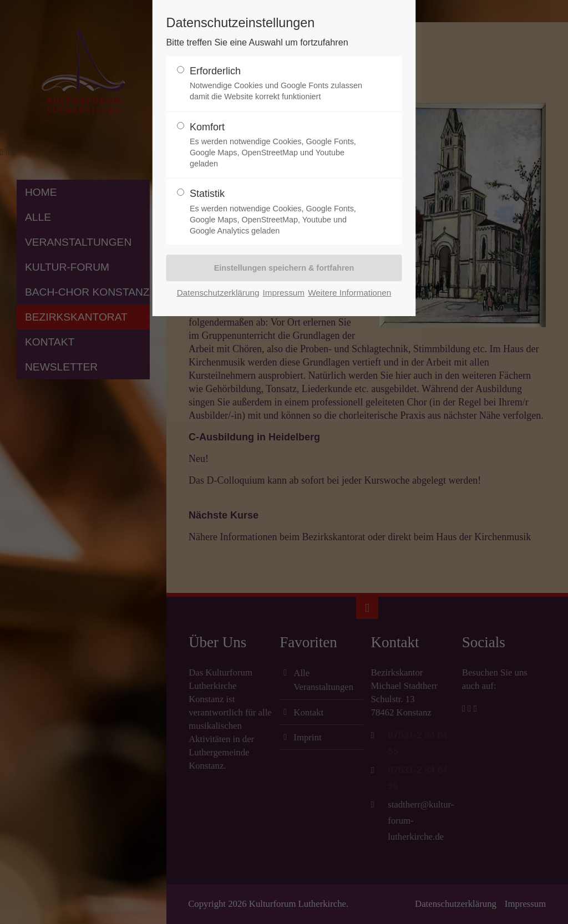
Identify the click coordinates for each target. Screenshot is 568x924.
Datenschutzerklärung (218, 293)
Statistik (280, 212)
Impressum (283, 293)
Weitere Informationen (349, 293)
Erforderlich (280, 84)
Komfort (280, 146)
